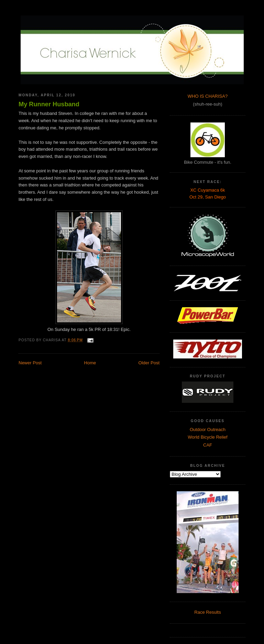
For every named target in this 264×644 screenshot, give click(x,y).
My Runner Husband (49, 104)
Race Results (207, 612)
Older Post (149, 363)
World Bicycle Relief (207, 437)
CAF (208, 445)
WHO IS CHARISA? (208, 96)
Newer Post (30, 363)
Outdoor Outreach (208, 430)
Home (90, 363)
